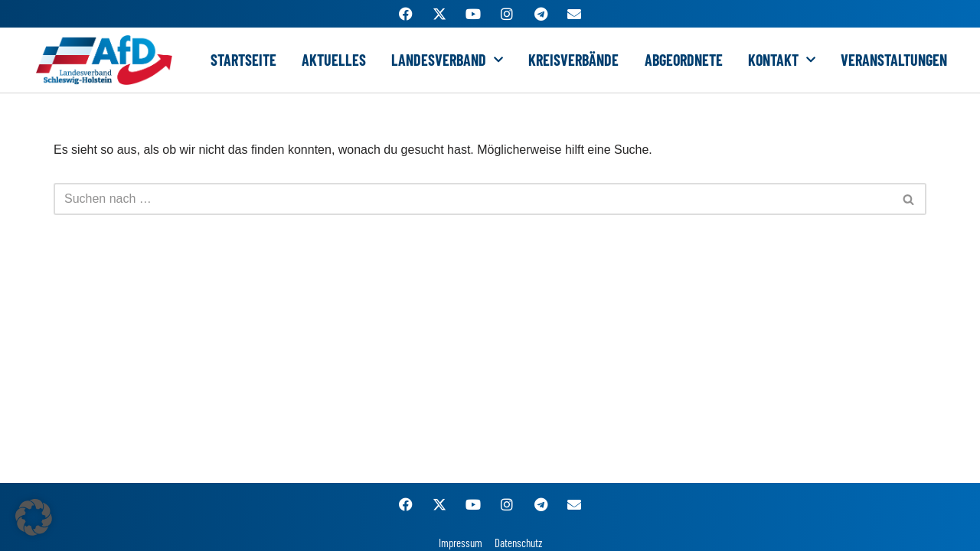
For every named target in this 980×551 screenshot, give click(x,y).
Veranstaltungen (894, 60)
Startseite (243, 60)
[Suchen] (473, 199)
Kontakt (782, 60)
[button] (34, 517)
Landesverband (447, 60)
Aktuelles (334, 60)
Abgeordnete (684, 60)
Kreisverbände (573, 60)
